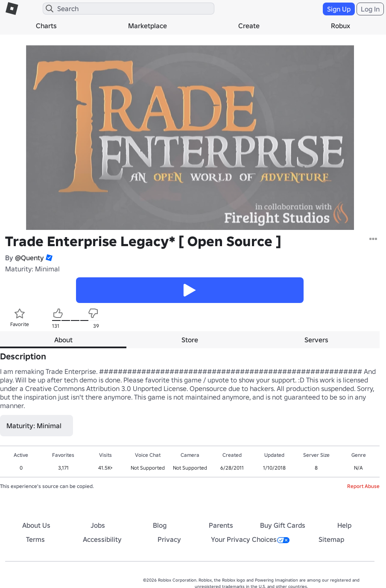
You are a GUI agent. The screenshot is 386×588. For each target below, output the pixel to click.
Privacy (169, 539)
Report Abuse (363, 486)
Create (249, 26)
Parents (221, 525)
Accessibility (102, 539)
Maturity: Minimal (32, 269)
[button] (48, 258)
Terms (35, 539)
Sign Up (339, 9)
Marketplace (148, 26)
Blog (160, 525)
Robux (341, 26)
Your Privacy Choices (250, 539)
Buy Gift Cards (283, 525)
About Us (36, 525)
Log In (370, 9)
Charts (46, 26)
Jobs (98, 525)
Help (344, 525)
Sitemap (331, 539)
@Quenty (29, 258)
